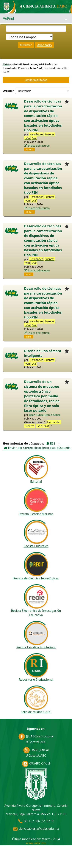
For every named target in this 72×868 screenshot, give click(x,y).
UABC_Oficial (36, 750)
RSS (51, 443)
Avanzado (45, 45)
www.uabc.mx (36, 843)
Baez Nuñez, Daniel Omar (45, 415)
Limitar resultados (36, 80)
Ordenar (8, 91)
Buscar (26, 45)
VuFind (8, 18)
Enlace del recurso (37, 146)
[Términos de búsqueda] (36, 29)
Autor (6, 64)
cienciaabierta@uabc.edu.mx (36, 829)
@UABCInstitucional (36, 736)
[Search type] (29, 37)
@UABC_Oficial (36, 763)
